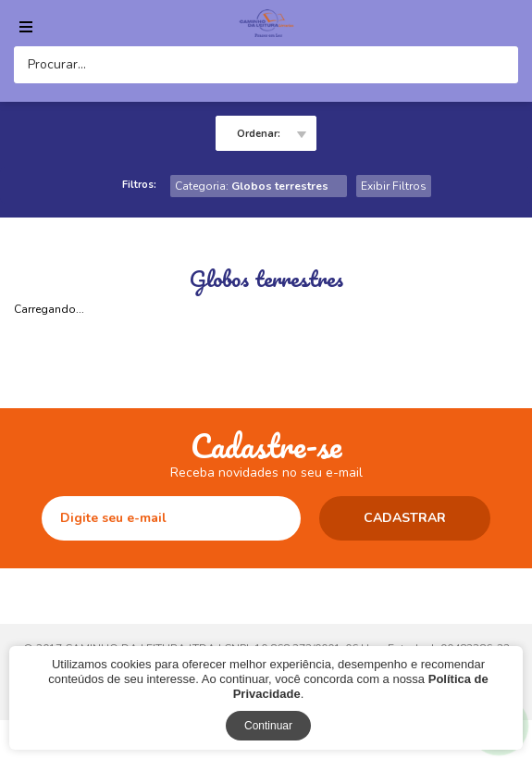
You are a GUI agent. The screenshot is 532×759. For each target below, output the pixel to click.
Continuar (268, 726)
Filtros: (139, 185)
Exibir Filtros (394, 186)
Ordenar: (259, 134)
